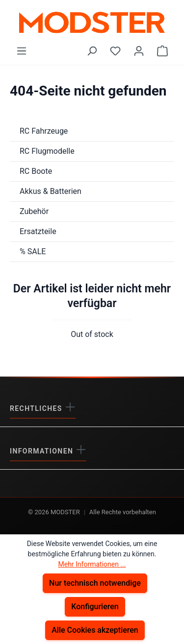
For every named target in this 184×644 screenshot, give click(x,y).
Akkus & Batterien (51, 191)
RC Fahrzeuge (44, 131)
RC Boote (36, 171)
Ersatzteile (38, 231)
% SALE (33, 251)
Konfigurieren (95, 607)
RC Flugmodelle (47, 151)
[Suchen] (92, 51)
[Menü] (22, 51)
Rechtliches (37, 408)
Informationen (43, 451)
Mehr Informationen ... (92, 564)
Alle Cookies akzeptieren (95, 630)
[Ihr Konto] (139, 51)
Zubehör (34, 211)
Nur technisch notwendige (95, 583)
